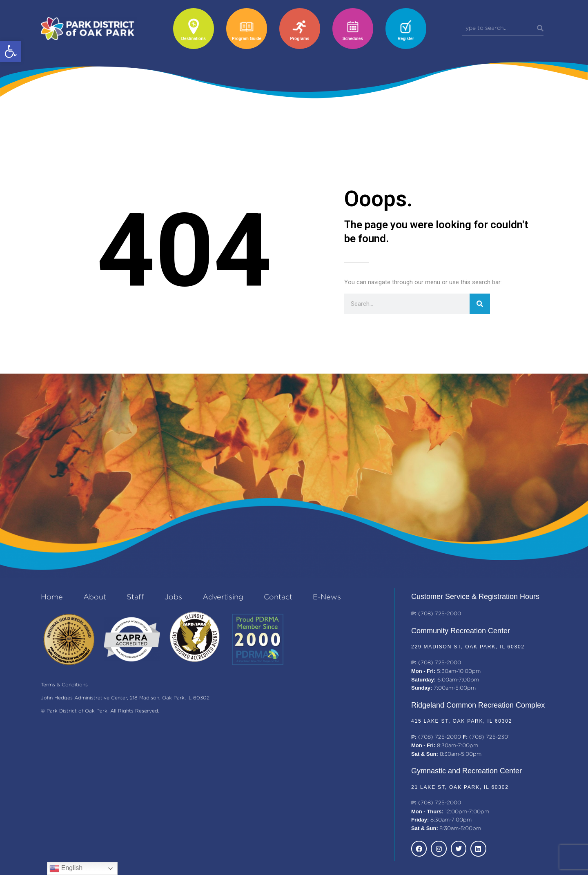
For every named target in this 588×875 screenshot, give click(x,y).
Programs (300, 39)
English (66, 868)
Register (406, 39)
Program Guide (247, 39)
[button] (11, 51)
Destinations (194, 39)
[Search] (540, 29)
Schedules (353, 39)
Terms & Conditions (64, 685)
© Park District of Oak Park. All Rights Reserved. (100, 711)
